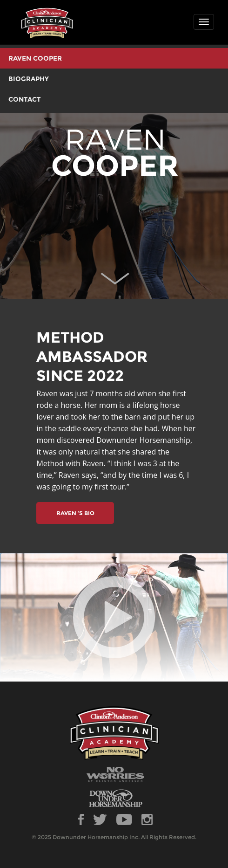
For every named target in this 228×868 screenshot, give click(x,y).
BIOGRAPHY (29, 79)
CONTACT (25, 99)
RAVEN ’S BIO (75, 513)
